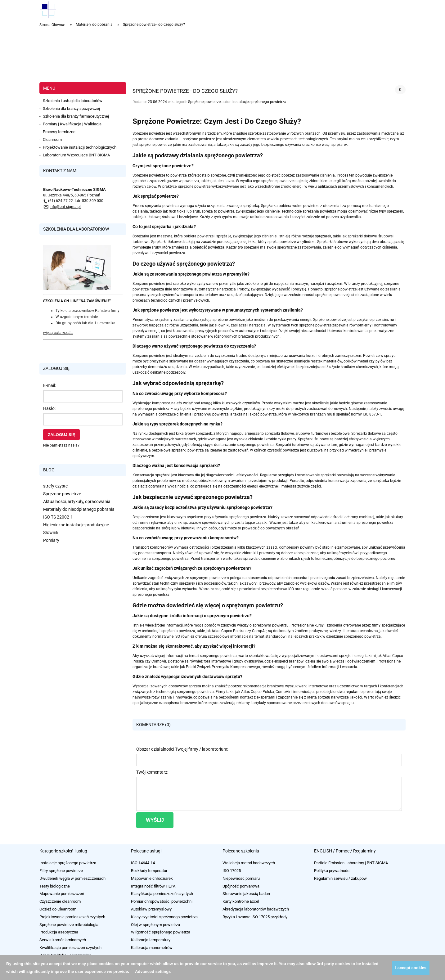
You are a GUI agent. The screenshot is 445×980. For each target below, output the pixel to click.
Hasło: (49, 408)
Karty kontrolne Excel (241, 901)
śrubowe (386, 236)
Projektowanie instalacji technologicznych (80, 147)
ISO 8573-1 (372, 414)
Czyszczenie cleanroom (60, 901)
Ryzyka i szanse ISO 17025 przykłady (255, 917)
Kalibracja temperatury (151, 940)
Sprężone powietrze (62, 494)
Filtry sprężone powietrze (61, 871)
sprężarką (251, 206)
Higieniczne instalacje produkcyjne (76, 525)
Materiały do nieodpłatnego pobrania (79, 509)
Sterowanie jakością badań (246, 894)
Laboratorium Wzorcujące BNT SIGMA (76, 155)
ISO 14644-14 (143, 863)
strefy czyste (55, 486)
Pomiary (51, 540)
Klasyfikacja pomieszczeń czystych (162, 894)
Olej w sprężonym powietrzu (155, 925)
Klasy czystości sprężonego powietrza (164, 917)
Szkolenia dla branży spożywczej (71, 108)
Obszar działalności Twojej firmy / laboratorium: (182, 749)
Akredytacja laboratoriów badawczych (256, 909)
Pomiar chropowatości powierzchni (162, 901)
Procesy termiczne (59, 132)
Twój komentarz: (152, 772)
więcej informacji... (58, 333)
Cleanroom (52, 139)
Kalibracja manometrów (152, 948)
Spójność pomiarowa (241, 886)
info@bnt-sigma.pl (65, 207)
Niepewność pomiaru (241, 878)
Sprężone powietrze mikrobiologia (69, 925)
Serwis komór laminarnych (63, 940)
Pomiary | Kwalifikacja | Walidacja (72, 124)
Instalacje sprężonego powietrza (68, 863)
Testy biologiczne (55, 886)
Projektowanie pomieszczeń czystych (72, 917)
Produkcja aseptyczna (59, 932)
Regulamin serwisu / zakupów (340, 878)
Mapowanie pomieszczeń (62, 894)
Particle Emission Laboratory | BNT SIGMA (351, 863)
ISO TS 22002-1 (58, 517)
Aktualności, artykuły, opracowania (77, 501)
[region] (222, 56)
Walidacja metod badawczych (249, 863)
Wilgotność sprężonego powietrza (161, 932)
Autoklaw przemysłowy (151, 909)
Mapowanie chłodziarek (152, 878)
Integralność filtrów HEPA (153, 886)
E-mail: (49, 385)
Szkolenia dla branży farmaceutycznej (76, 116)
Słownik (51, 533)
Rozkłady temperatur (149, 871)
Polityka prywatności (332, 871)
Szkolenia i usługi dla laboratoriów (73, 101)
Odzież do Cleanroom (58, 909)
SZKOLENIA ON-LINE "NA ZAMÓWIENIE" (77, 301)
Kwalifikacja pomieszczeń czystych (70, 948)
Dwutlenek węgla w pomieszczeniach (72, 878)
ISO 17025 (232, 871)
